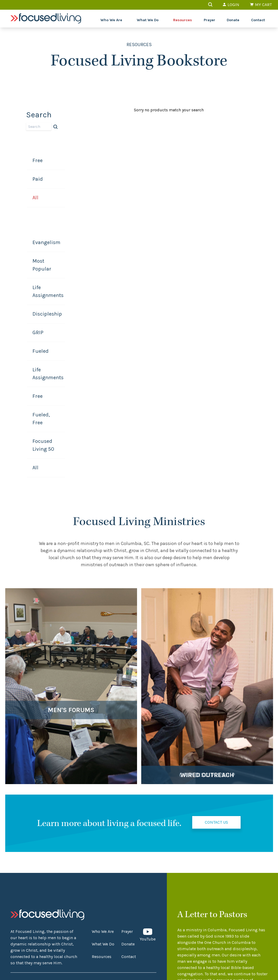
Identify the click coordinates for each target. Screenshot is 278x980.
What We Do (148, 20)
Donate (233, 20)
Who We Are (111, 20)
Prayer (209, 20)
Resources (183, 20)
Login (231, 5)
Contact (258, 20)
